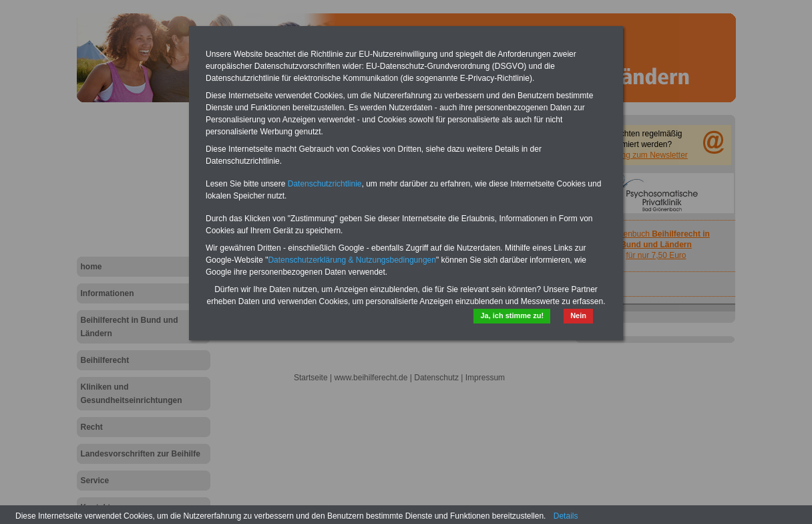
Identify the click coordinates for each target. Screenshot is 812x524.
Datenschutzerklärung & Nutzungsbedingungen (352, 260)
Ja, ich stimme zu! (512, 315)
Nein (578, 315)
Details (566, 516)
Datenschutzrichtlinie (325, 184)
